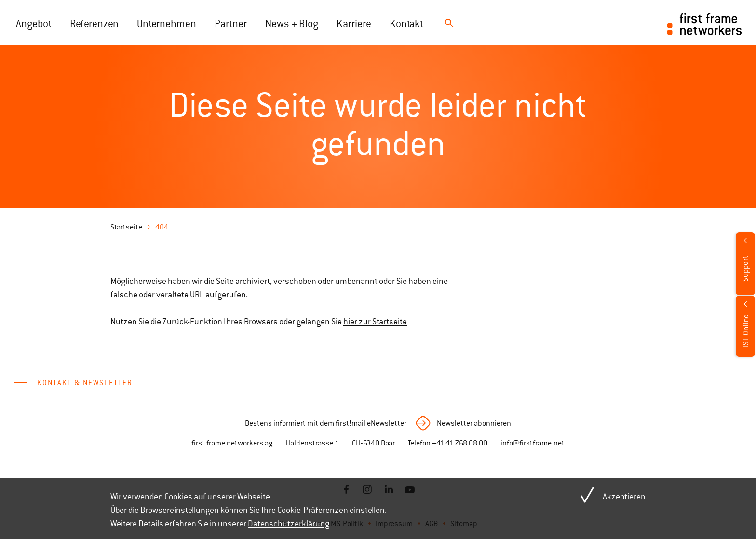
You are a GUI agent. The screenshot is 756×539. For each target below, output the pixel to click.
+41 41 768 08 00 (460, 443)
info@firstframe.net (533, 443)
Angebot (34, 24)
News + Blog (292, 24)
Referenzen (94, 24)
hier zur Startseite (375, 322)
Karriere (354, 24)
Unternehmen (167, 24)
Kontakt (406, 24)
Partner (231, 24)
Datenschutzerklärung (289, 524)
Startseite (126, 227)
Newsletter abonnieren (474, 423)
